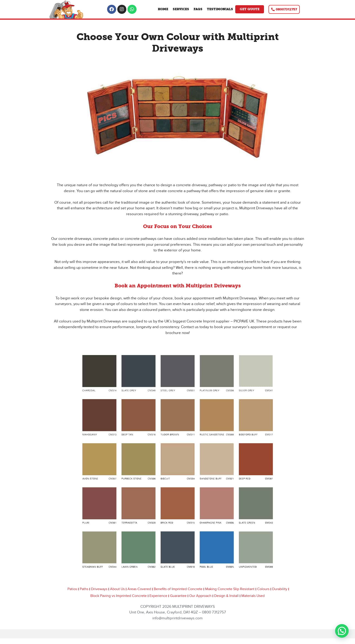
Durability (280, 589)
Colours (263, 589)
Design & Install (226, 596)
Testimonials (220, 9)
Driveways (99, 589)
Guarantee (178, 596)
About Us (117, 589)
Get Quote (250, 9)
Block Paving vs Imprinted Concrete (119, 596)
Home (163, 9)
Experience (158, 596)
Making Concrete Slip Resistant (230, 589)
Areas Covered (139, 589)
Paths (84, 589)
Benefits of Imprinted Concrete (178, 589)
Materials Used (253, 596)
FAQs (198, 9)
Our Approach (200, 596)
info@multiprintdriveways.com (177, 618)
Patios (72, 589)
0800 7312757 (214, 612)
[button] (342, 631)
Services (181, 9)
